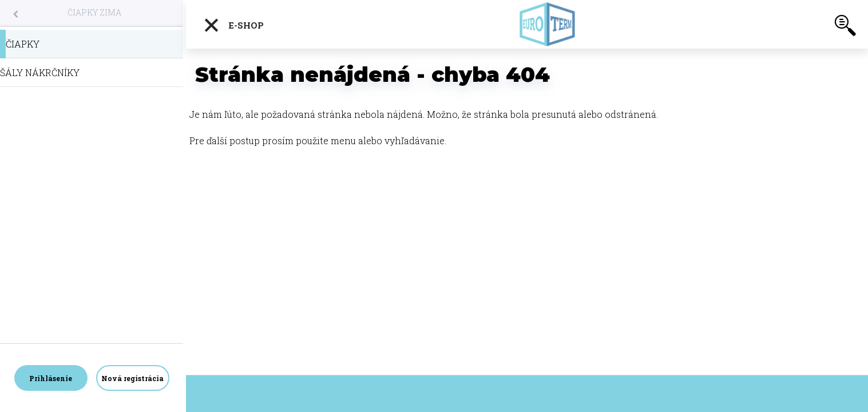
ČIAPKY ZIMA (94, 12)
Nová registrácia (132, 378)
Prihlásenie (51, 378)
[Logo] (547, 24)
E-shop (233, 25)
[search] (845, 27)
